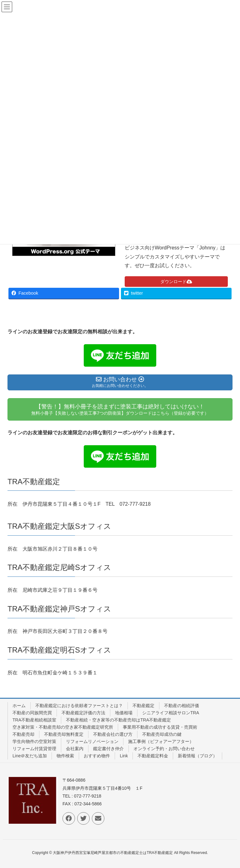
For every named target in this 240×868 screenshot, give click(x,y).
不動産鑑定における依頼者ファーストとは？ (79, 706)
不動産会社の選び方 (113, 734)
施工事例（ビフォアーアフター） (161, 741)
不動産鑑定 (143, 706)
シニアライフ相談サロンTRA (171, 713)
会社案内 (75, 749)
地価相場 (124, 713)
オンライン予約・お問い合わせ (164, 749)
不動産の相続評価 (182, 706)
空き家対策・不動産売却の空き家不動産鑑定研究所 (63, 727)
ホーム (19, 706)
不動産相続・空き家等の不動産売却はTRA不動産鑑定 (118, 720)
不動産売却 (23, 734)
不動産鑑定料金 (153, 756)
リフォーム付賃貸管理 (34, 749)
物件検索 (65, 756)
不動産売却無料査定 (64, 734)
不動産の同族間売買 (32, 713)
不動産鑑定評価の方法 (83, 713)
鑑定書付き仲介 (108, 749)
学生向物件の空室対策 (34, 741)
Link (124, 756)
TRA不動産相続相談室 (34, 720)
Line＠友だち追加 (30, 756)
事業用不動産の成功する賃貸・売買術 (160, 727)
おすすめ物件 (97, 756)
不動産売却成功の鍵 (162, 734)
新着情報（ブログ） (197, 756)
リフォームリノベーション (92, 741)
